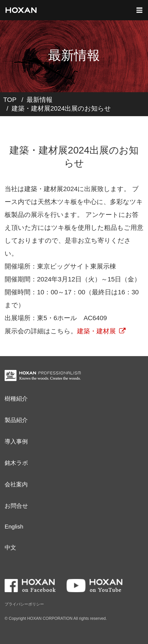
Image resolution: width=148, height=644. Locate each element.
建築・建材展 (96, 331)
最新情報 (40, 100)
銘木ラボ (16, 463)
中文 (10, 548)
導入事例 (16, 442)
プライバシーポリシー (24, 604)
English (14, 527)
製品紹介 (16, 420)
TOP (10, 100)
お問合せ (16, 506)
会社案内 (16, 484)
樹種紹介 (16, 399)
